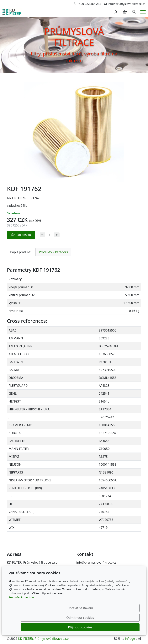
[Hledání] (134, 12)
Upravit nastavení (44, 627)
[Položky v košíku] (125, 12)
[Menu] (143, 12)
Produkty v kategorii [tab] (53, 252)
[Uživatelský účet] (116, 12)
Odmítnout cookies (82, 627)
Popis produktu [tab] (21, 252)
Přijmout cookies (121, 627)
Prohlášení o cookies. (22, 617)
